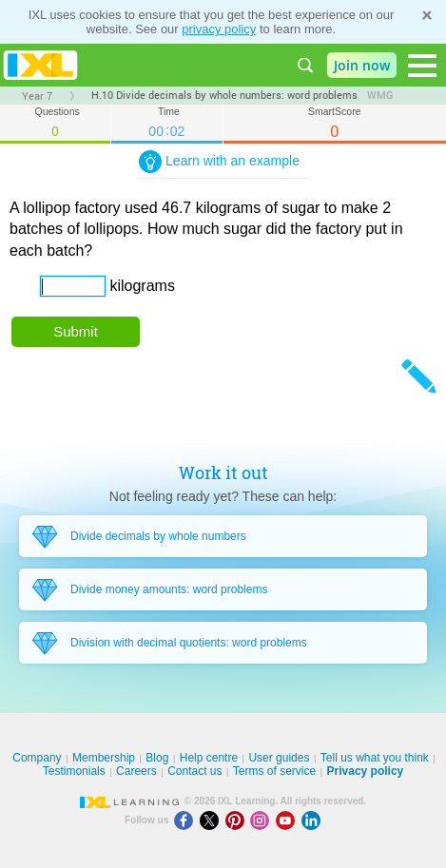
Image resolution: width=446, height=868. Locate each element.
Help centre (209, 758)
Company (37, 758)
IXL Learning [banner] (40, 65)
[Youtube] (289, 820)
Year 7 (37, 96)
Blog (157, 758)
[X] (213, 820)
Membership (104, 758)
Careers (136, 771)
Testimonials (74, 771)
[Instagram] (263, 820)
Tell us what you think (375, 758)
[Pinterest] (238, 820)
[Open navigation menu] (422, 66)
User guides (279, 758)
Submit (76, 331)
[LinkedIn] (313, 820)
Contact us (194, 771)
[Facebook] (187, 820)
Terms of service (274, 771)
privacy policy (219, 29)
